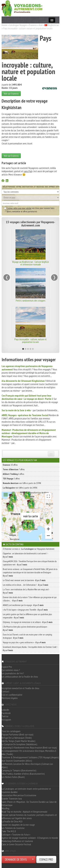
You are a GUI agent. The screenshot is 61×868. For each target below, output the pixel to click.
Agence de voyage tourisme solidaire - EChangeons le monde (30, 838)
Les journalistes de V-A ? (13, 673)
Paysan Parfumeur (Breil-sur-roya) (17, 734)
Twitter (5, 716)
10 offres (10, 465)
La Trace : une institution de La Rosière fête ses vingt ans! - (26, 591)
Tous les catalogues (11, 731)
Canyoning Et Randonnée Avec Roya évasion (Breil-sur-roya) (29, 748)
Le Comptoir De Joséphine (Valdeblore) (19, 744)
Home (4, 25)
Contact (5, 691)
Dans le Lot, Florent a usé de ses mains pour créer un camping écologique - (27, 636)
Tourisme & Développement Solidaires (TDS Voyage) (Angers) (30, 757)
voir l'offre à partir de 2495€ (20, 488)
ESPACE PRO (46, 859)
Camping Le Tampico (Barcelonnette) (19, 770)
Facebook (6, 713)
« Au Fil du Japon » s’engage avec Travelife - (25, 610)
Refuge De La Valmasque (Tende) (17, 738)
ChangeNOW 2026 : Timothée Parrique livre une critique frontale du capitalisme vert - (30, 563)
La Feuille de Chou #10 (12, 821)
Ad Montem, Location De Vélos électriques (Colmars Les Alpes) (27, 765)
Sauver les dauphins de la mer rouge (18, 825)
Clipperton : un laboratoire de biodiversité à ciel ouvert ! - (25, 555)
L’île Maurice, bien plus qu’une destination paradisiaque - (25, 628)
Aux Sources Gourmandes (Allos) (17, 761)
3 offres (11, 479)
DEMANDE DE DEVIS (16, 859)
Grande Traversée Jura (12, 799)
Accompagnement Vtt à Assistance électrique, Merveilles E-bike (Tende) (29, 752)
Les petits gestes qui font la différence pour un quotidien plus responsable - (27, 616)
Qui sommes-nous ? (11, 670)
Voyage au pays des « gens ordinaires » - (24, 642)
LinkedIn (5, 710)
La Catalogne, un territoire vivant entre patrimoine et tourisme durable (26, 790)
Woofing (5, 808)
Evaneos (33, 25)
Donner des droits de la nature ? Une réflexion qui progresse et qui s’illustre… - (30, 599)
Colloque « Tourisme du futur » (16, 834)
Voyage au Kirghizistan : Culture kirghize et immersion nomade (30, 263)
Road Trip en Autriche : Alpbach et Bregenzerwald (24, 812)
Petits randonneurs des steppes (31, 301)
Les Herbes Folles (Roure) (13, 777)
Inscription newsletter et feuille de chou (20, 688)
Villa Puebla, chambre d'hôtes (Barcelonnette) (23, 774)
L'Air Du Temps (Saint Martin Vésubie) (18, 741)
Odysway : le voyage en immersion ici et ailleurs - (28, 622)
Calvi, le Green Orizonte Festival (16, 844)
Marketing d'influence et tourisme (17, 841)
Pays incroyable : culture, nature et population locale (31, 341)
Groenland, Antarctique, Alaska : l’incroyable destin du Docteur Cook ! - (30, 649)
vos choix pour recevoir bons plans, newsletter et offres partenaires (29, 210)
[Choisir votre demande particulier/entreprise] (33, 859)
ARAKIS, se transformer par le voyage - (23, 605)
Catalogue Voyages (18, 25)
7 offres (14, 469)
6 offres (13, 474)
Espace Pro (7, 667)
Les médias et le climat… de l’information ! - (26, 585)
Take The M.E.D (9, 831)
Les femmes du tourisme (13, 828)
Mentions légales (10, 698)
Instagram (6, 720)
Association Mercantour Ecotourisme (19, 795)
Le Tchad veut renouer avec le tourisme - (24, 580)
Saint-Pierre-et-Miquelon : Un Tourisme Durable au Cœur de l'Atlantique (29, 803)
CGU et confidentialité (12, 695)
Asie (41, 25)
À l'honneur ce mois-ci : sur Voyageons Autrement (29, 549)
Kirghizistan (53, 25)
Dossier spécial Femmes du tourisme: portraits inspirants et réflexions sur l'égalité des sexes (29, 816)
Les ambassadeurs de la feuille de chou (20, 677)
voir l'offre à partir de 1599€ (22, 483)
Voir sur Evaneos (11, 94)
